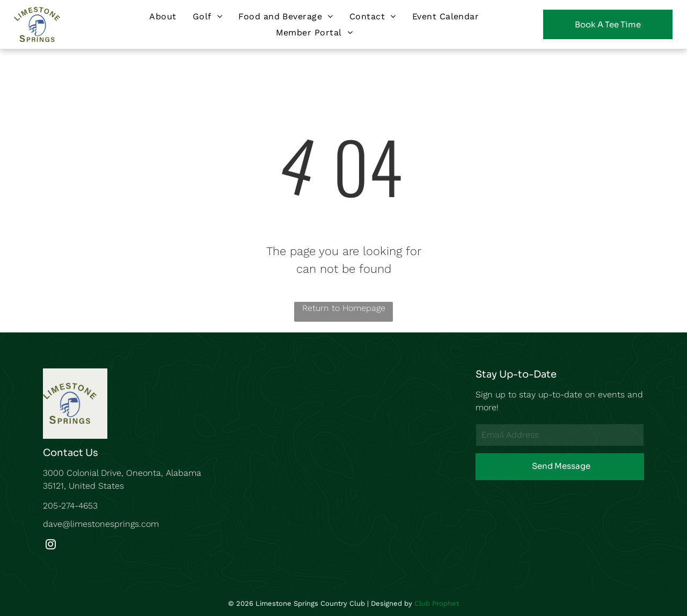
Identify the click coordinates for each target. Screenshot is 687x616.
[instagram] (50, 546)
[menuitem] (163, 16)
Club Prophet (437, 603)
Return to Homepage (344, 308)
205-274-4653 (70, 506)
